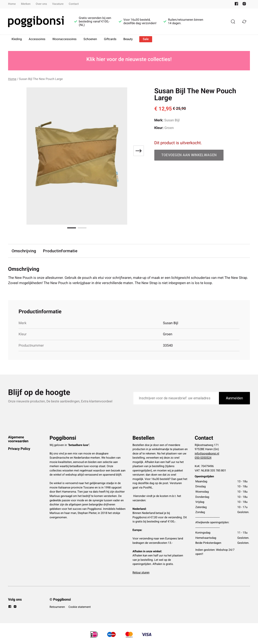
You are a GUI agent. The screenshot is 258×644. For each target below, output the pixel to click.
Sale (146, 39)
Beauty (128, 39)
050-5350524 (203, 458)
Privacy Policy (19, 449)
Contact (74, 4)
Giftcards (110, 39)
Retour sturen (141, 573)
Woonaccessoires (64, 39)
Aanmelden (234, 398)
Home (12, 4)
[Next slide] (139, 151)
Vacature (58, 4)
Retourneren (57, 607)
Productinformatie (60, 251)
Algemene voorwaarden (18, 439)
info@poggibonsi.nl (207, 454)
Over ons (41, 4)
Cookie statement (79, 607)
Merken (26, 4)
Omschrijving (24, 251)
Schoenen (90, 39)
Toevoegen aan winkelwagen (189, 155)
